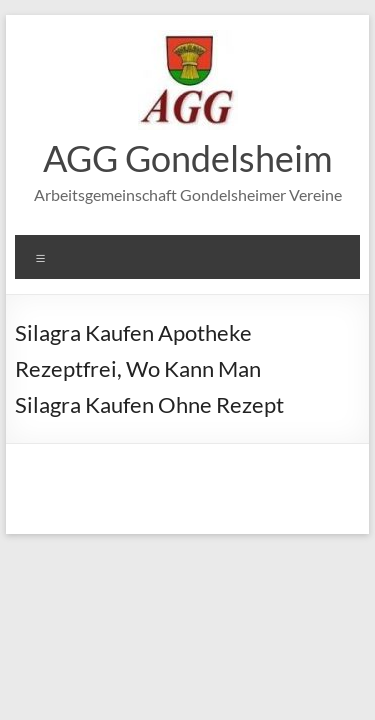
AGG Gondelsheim (188, 158)
